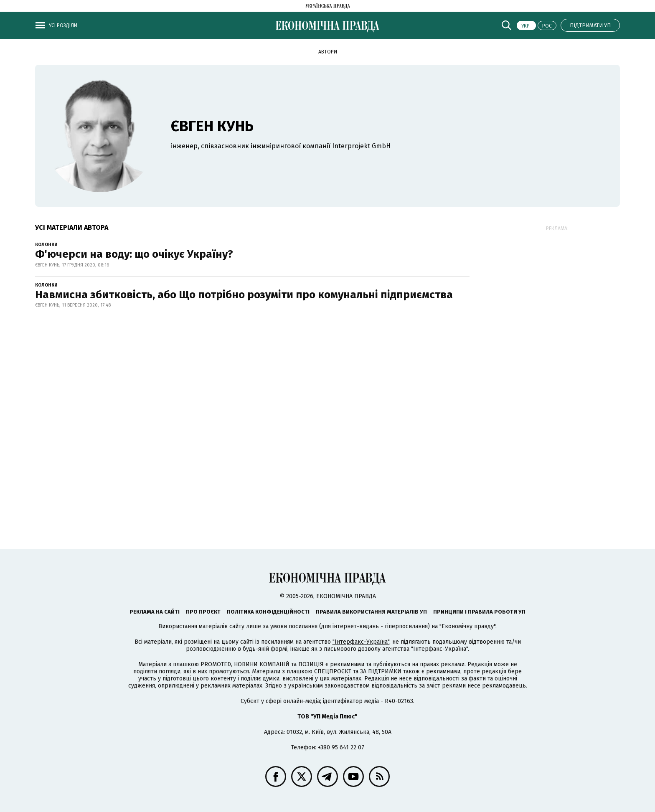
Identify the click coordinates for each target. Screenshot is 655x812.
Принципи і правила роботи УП (479, 612)
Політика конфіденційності (268, 612)
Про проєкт (203, 612)
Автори (328, 52)
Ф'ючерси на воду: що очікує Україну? (134, 254)
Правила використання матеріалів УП (371, 612)
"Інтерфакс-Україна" (361, 642)
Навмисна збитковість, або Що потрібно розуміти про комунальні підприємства (244, 295)
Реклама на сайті (155, 612)
